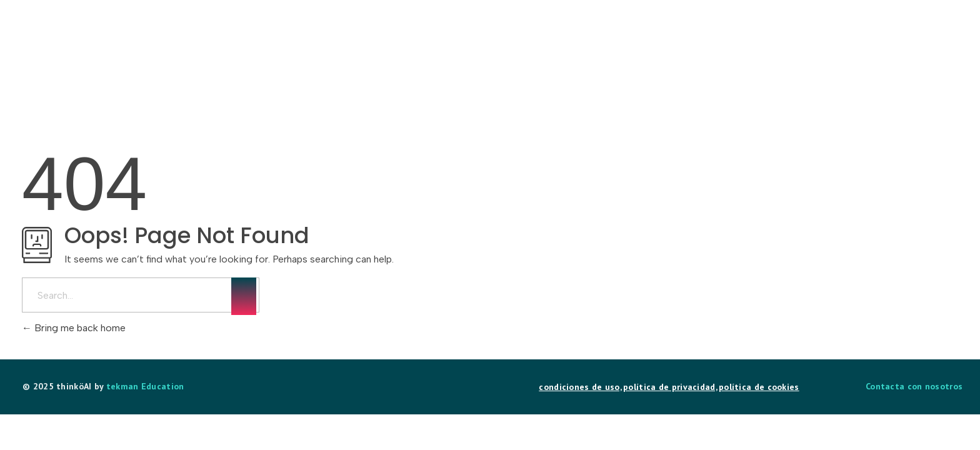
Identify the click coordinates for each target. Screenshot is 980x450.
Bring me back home (74, 328)
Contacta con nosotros (914, 386)
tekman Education (145, 386)
